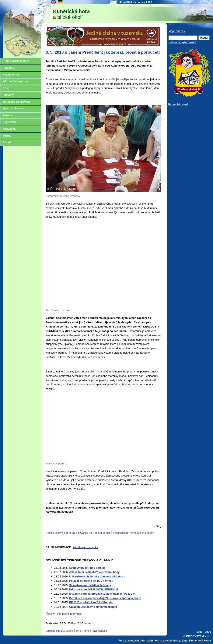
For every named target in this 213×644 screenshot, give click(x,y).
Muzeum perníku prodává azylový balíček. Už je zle (102, 594)
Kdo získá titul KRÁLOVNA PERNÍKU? (94, 589)
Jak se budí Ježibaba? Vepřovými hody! (95, 572)
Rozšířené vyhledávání (182, 42)
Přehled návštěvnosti (94, 631)
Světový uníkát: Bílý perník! (87, 568)
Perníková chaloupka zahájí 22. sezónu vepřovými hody (105, 598)
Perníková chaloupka (85, 547)
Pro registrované (178, 104)
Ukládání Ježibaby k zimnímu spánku (93, 607)
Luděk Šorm (73, 631)
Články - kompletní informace (64, 614)
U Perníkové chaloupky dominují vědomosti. (98, 576)
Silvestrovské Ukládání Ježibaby (90, 585)
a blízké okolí (71, 14)
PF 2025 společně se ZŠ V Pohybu (91, 602)
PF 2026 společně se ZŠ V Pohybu (91, 581)
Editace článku (55, 631)
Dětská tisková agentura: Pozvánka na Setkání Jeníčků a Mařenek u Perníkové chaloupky (100, 533)
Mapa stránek (177, 31)
